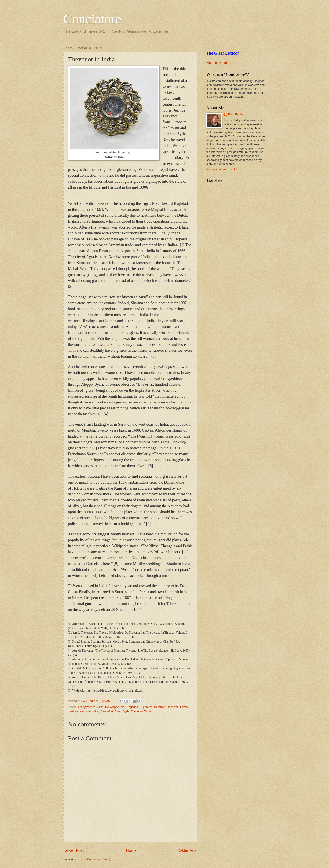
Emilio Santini (219, 63)
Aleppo (115, 707)
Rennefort (107, 711)
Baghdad (132, 707)
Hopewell (173, 707)
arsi (123, 707)
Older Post (188, 850)
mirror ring (92, 711)
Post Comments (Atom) (95, 859)
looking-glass (76, 711)
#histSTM (103, 707)
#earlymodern (87, 707)
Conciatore (92, 19)
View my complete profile (222, 169)
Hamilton (160, 707)
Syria (126, 711)
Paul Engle (236, 114)
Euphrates (146, 707)
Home (131, 850)
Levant (184, 707)
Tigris (148, 711)
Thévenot (137, 711)
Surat (118, 711)
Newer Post (74, 850)
